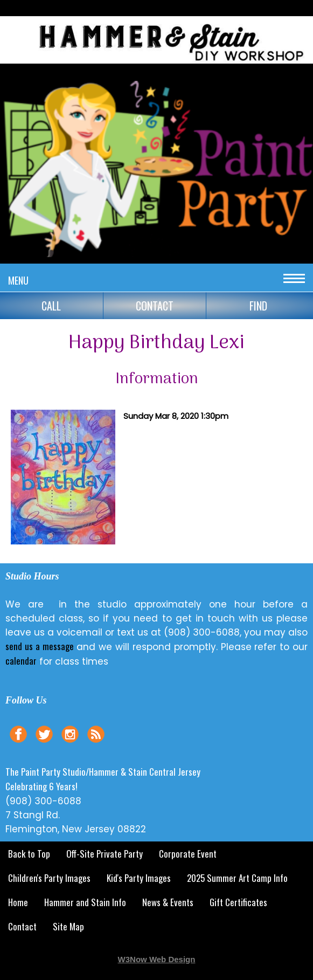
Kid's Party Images (139, 878)
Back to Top (29, 854)
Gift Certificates (238, 902)
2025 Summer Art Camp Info (237, 878)
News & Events (168, 902)
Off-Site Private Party (105, 854)
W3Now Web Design (157, 959)
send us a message (40, 646)
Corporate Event (188, 854)
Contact (22, 926)
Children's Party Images (49, 878)
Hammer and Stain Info (85, 902)
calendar (21, 661)
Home (18, 902)
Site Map (68, 926)
